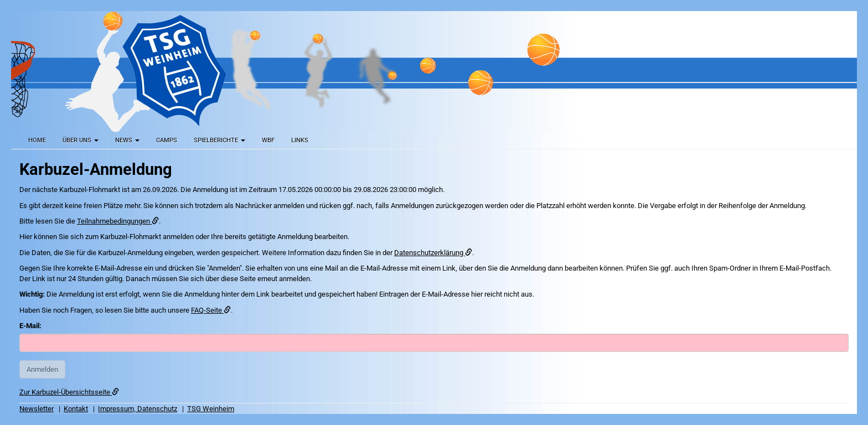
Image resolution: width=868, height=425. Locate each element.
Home (37, 140)
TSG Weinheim (211, 409)
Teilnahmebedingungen (118, 221)
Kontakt (76, 409)
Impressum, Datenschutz (138, 409)
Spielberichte (219, 140)
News (127, 140)
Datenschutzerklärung (433, 253)
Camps (167, 140)
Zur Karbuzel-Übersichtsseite (69, 392)
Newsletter (37, 409)
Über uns (81, 140)
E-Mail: (30, 326)
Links (300, 140)
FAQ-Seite (211, 310)
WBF (268, 140)
